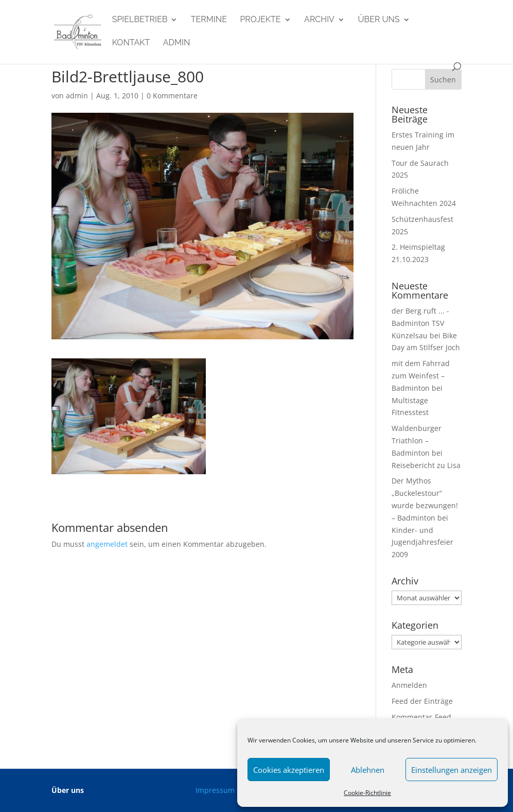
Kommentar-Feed (421, 717)
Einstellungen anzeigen (452, 770)
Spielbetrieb (140, 20)
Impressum (215, 790)
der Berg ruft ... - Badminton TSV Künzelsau (420, 323)
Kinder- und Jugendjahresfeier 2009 (422, 542)
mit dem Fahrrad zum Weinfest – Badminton (421, 376)
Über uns (378, 20)
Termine (209, 20)
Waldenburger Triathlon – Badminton (417, 440)
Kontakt (131, 43)
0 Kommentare (172, 96)
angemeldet (107, 544)
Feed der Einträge (422, 701)
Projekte (260, 20)
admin (177, 43)
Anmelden (409, 685)
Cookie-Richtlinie (367, 793)
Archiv (319, 20)
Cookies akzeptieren (289, 770)
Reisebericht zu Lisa (426, 465)
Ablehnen (368, 770)
